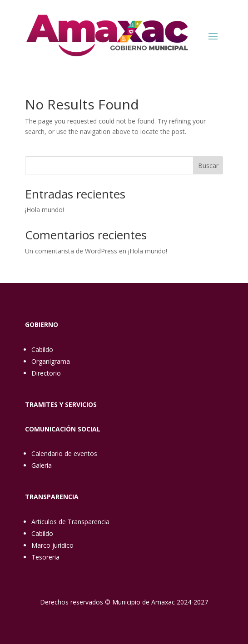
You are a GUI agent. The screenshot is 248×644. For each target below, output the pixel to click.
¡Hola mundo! (45, 210)
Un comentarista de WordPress (71, 251)
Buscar (208, 166)
